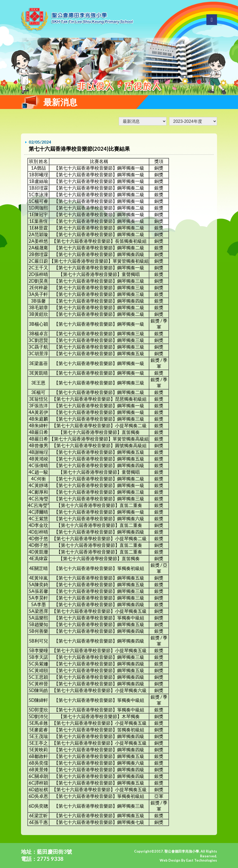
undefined (193, 121)
